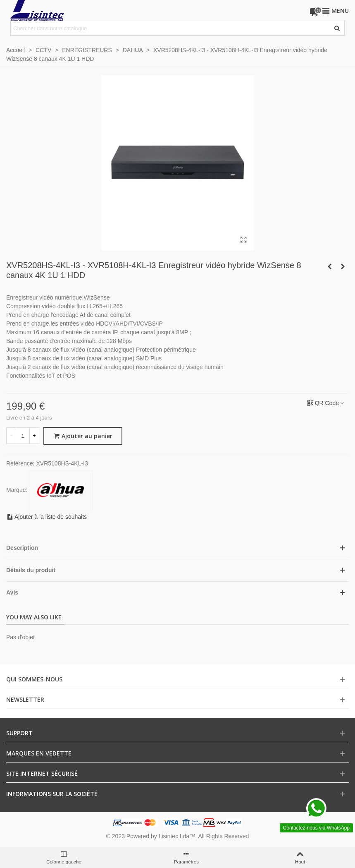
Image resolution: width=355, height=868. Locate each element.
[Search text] (171, 28)
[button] (177, 548)
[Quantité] (23, 436)
